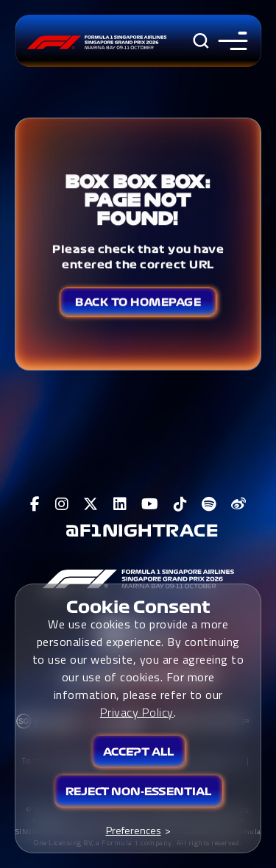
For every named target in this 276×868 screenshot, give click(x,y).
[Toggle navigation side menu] (229, 41)
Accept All (138, 752)
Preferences (134, 830)
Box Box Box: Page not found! (138, 200)
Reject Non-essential (138, 792)
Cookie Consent (138, 607)
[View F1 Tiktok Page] (181, 504)
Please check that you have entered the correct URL (138, 257)
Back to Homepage (138, 302)
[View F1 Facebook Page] (35, 504)
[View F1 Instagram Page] (62, 504)
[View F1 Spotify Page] (209, 504)
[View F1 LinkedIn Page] (120, 504)
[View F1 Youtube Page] (150, 504)
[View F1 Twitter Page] (91, 504)
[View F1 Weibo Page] (239, 504)
